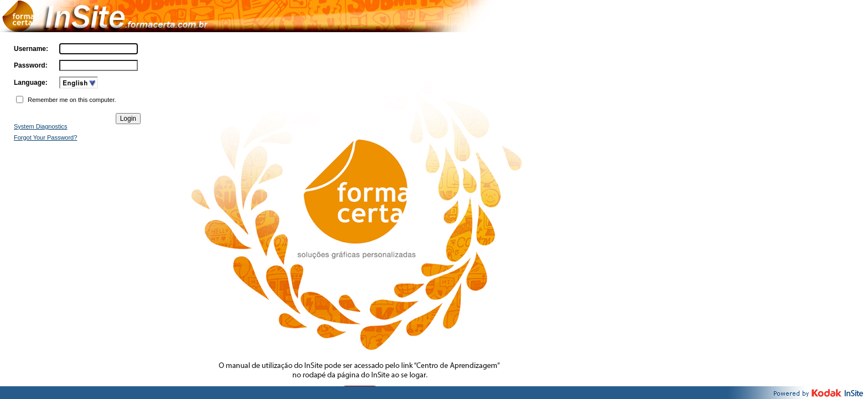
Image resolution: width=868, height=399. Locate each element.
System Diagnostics (41, 126)
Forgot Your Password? (45, 137)
